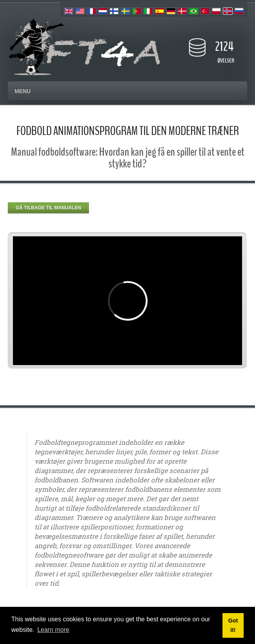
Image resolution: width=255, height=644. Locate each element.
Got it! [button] (233, 625)
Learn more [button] (53, 630)
